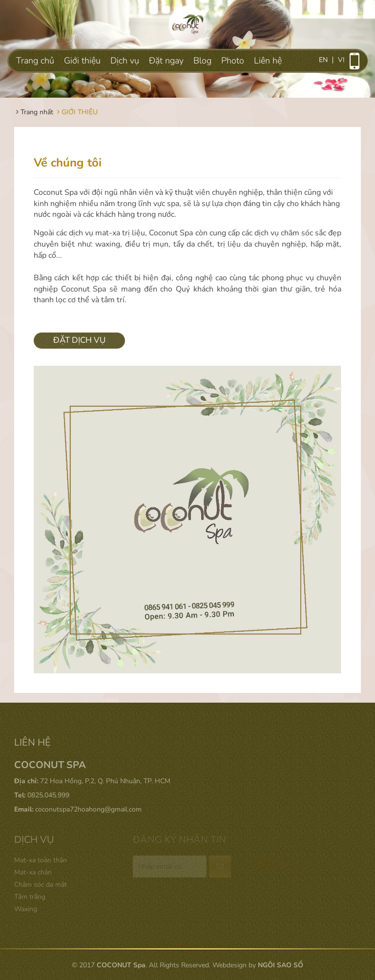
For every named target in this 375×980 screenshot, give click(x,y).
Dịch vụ (125, 61)
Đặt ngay (166, 61)
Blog (202, 61)
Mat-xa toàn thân (41, 860)
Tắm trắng (30, 897)
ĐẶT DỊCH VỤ (79, 340)
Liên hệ (268, 61)
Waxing (26, 909)
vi (341, 60)
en (323, 60)
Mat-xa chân (33, 872)
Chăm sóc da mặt (41, 885)
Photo (233, 61)
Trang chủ (35, 61)
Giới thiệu (82, 61)
